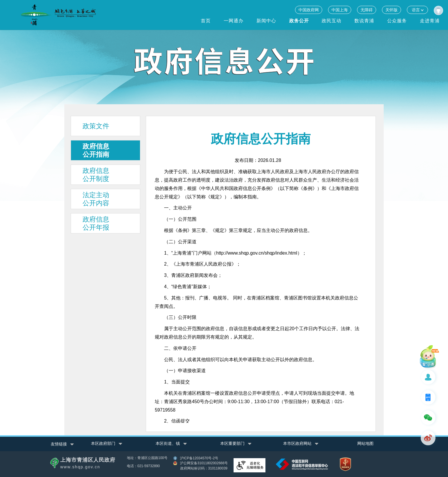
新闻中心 (266, 21)
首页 (206, 21)
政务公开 (299, 21)
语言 (417, 10)
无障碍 (367, 10)
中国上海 (340, 10)
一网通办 (234, 21)
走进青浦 (430, 21)
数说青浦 (364, 21)
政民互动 (332, 21)
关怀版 (391, 10)
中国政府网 (309, 10)
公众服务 (397, 21)
